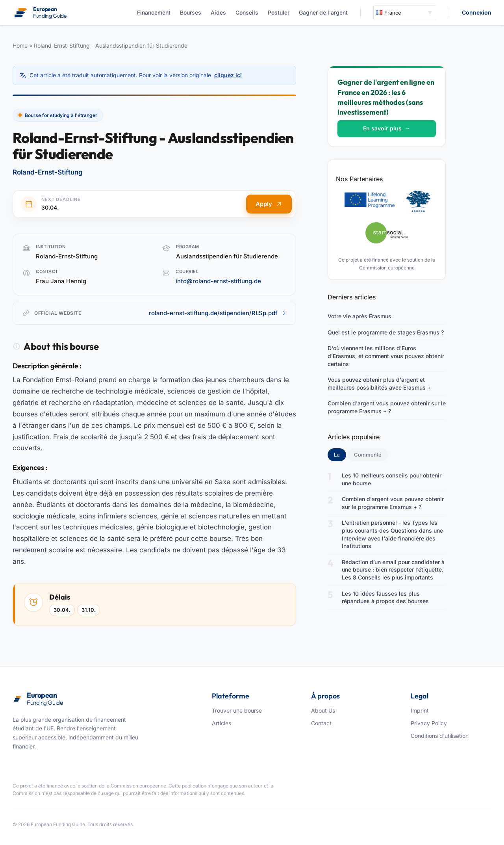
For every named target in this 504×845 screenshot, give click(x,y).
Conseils (247, 12)
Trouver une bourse (237, 710)
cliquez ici (228, 75)
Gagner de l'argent (323, 12)
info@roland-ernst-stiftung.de (218, 281)
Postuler (279, 12)
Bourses (191, 12)
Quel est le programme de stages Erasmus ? (386, 332)
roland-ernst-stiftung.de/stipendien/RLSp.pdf (218, 313)
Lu (340, 454)
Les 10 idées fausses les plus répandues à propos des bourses (385, 597)
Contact (321, 723)
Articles (221, 723)
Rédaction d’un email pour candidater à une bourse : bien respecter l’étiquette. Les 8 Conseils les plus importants (393, 570)
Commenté (368, 455)
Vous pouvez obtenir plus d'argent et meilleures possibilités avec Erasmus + (379, 383)
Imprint (420, 710)
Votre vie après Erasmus (359, 316)
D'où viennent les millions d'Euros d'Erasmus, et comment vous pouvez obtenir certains (386, 356)
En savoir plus (387, 128)
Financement (154, 12)
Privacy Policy (429, 723)
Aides (218, 12)
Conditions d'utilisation (440, 736)
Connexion (477, 12)
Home (20, 45)
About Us (323, 710)
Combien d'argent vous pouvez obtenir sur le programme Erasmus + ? (387, 407)
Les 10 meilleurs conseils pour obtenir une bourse (392, 479)
